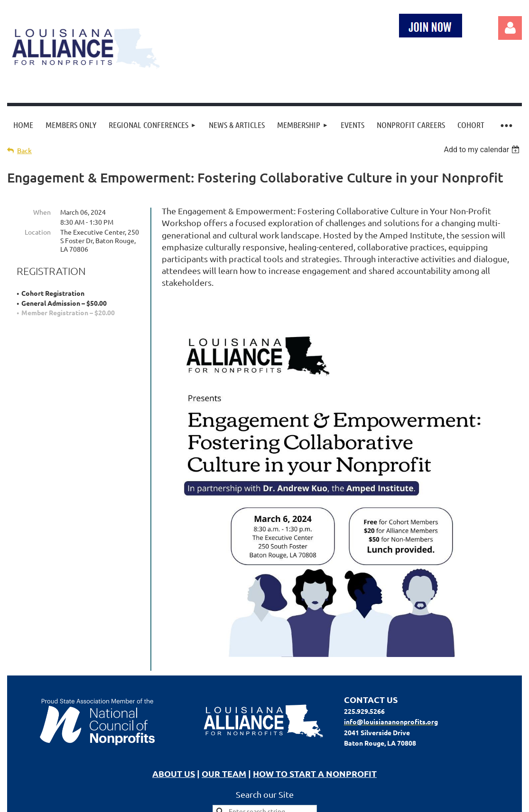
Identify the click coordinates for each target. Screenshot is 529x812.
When (42, 212)
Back (24, 151)
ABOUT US (174, 773)
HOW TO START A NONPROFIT (315, 773)
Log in (510, 28)
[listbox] (483, 150)
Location (38, 232)
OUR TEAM (224, 773)
